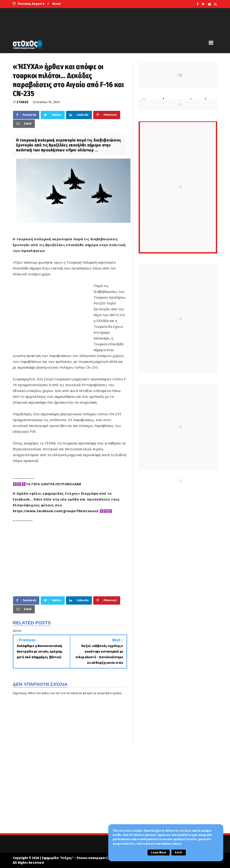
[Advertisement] (53, 315)
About (56, 4)
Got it (178, 853)
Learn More (159, 853)
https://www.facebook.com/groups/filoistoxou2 (56, 511)
